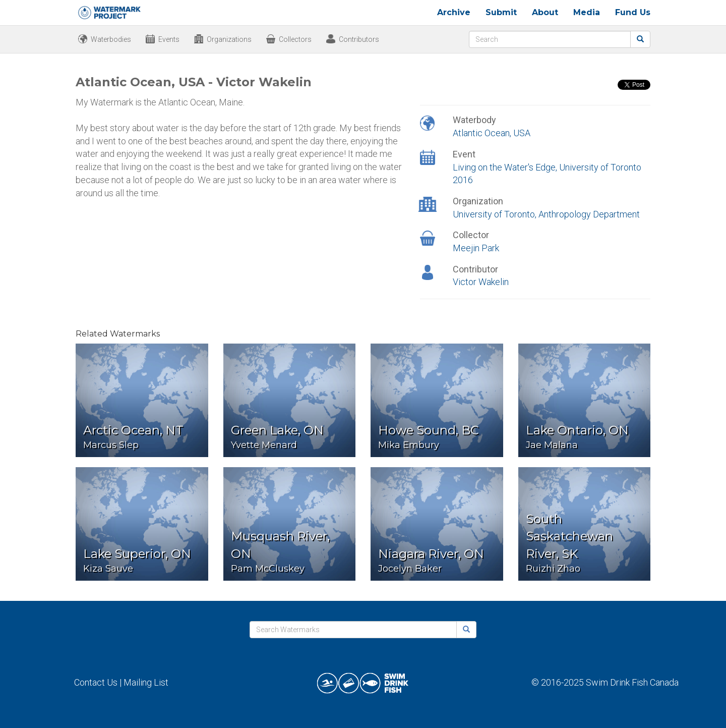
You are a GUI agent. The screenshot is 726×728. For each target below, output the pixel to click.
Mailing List (146, 682)
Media (587, 12)
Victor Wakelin (481, 282)
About (545, 12)
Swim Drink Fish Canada (632, 682)
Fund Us (633, 12)
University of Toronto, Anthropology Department (546, 214)
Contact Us (96, 682)
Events (169, 39)
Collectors (295, 39)
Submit (501, 12)
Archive (454, 12)
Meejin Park (476, 248)
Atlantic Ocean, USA (492, 133)
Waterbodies (111, 39)
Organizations (229, 39)
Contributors (359, 39)
